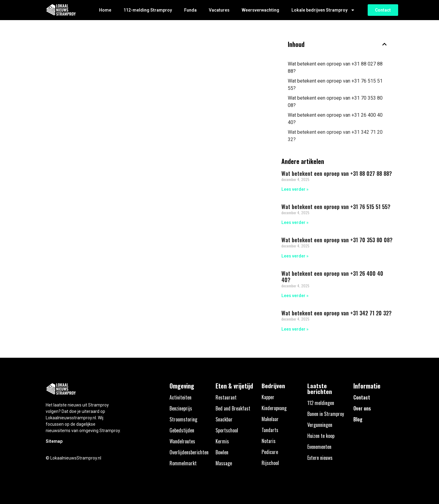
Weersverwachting (261, 10)
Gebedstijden (182, 430)
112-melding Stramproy (148, 10)
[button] (384, 44)
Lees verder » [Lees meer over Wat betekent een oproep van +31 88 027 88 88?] (295, 189)
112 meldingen (321, 403)
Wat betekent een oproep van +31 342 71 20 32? (335, 136)
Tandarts (270, 430)
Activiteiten (180, 397)
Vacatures (219, 10)
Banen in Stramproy (326, 414)
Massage (224, 463)
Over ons (362, 408)
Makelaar (270, 419)
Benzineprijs (181, 408)
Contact (362, 397)
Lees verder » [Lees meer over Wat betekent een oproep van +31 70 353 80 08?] (295, 256)
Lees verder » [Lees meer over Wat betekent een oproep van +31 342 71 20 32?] (295, 329)
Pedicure (270, 452)
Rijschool (270, 463)
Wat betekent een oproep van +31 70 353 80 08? (335, 102)
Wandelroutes (182, 441)
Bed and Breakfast (233, 408)
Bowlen (222, 452)
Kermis (222, 441)
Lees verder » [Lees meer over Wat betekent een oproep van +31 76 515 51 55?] (295, 222)
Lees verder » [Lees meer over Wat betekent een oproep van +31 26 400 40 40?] (295, 296)
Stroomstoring (183, 419)
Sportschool (227, 430)
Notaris (269, 441)
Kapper (268, 397)
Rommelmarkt (183, 463)
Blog (358, 419)
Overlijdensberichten (189, 452)
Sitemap (54, 441)
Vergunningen (320, 425)
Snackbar (224, 419)
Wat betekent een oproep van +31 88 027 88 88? (335, 67)
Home (105, 10)
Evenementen (319, 447)
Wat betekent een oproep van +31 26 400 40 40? (335, 119)
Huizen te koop (321, 436)
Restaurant (226, 397)
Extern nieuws (320, 458)
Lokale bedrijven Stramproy (323, 10)
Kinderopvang (274, 408)
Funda (190, 10)
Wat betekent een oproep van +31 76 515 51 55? (335, 85)
